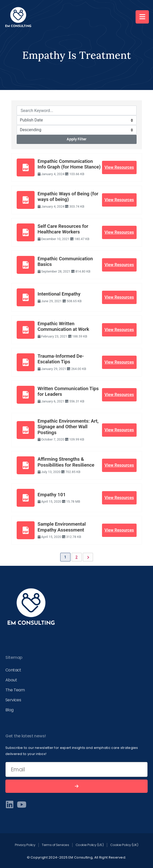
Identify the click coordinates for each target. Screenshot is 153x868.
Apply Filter (77, 139)
